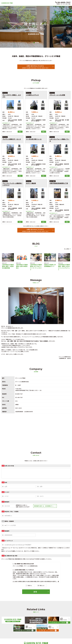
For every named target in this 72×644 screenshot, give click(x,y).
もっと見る (67, 249)
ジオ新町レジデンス (32, 95)
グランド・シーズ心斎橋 (57, 95)
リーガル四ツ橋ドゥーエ (34, 139)
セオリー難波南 (31, 183)
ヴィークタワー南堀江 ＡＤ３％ (12, 96)
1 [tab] (34, 43)
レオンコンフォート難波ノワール (59, 140)
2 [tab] (36, 43)
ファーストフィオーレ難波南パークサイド (12, 184)
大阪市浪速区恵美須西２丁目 (59, 183)
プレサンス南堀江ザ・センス (12, 139)
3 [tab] (38, 43)
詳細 (20, 132)
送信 (35, 592)
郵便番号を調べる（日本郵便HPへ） (44, 506)
